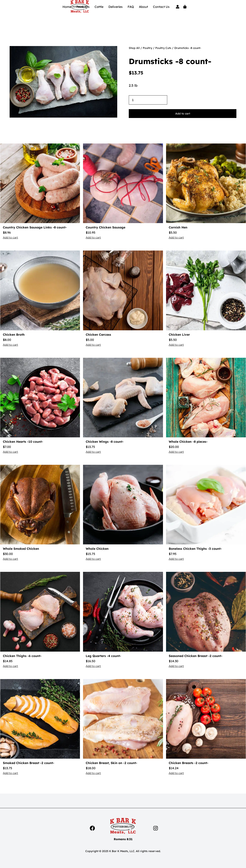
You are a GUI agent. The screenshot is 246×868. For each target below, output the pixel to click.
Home (67, 7)
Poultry (148, 48)
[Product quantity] (148, 100)
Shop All (134, 48)
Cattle (99, 7)
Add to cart (183, 114)
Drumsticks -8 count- (170, 61)
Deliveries (116, 7)
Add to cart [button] (10, 237)
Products (83, 7)
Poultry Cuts (163, 48)
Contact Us (161, 7)
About (143, 7)
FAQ (131, 7)
